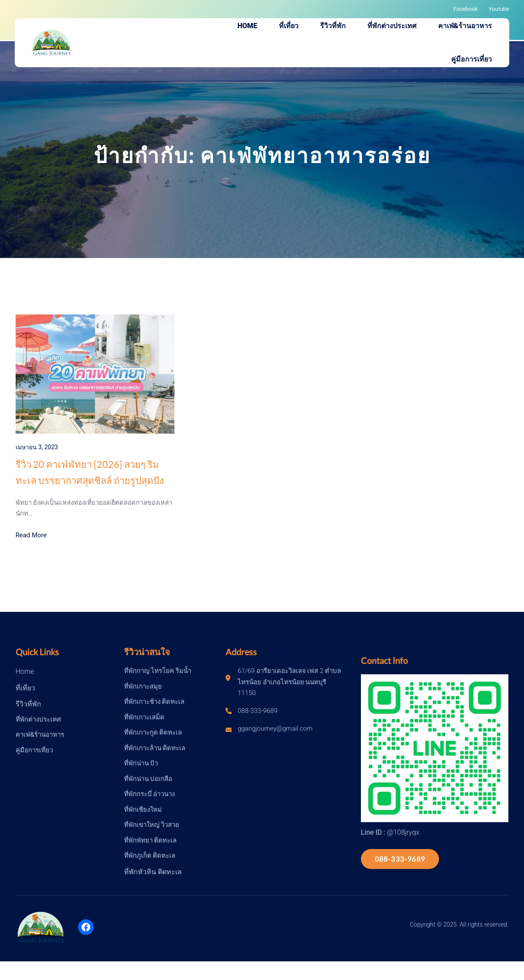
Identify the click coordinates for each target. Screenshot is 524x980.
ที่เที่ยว (25, 688)
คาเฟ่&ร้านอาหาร (40, 735)
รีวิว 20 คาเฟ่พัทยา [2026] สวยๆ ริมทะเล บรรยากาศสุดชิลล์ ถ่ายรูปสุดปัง (90, 472)
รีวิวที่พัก (28, 704)
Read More (31, 535)
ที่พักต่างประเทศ (38, 719)
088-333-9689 (400, 859)
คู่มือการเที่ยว (34, 750)
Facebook (465, 9)
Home (25, 671)
